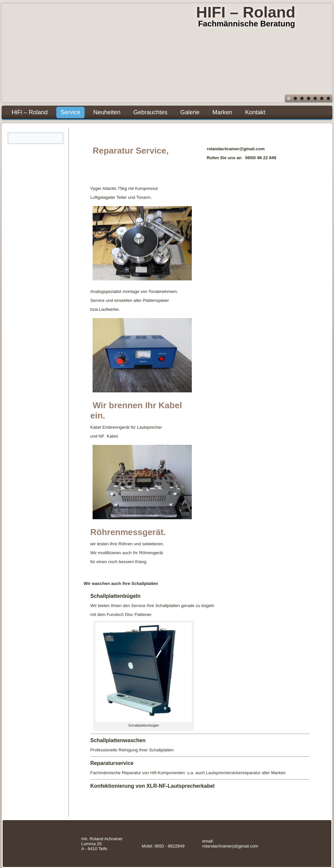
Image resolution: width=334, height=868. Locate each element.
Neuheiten (107, 112)
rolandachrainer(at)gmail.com (230, 846)
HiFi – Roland (30, 112)
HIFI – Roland (246, 12)
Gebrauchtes (150, 112)
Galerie (190, 112)
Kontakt (255, 112)
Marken (222, 112)
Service (70, 112)
